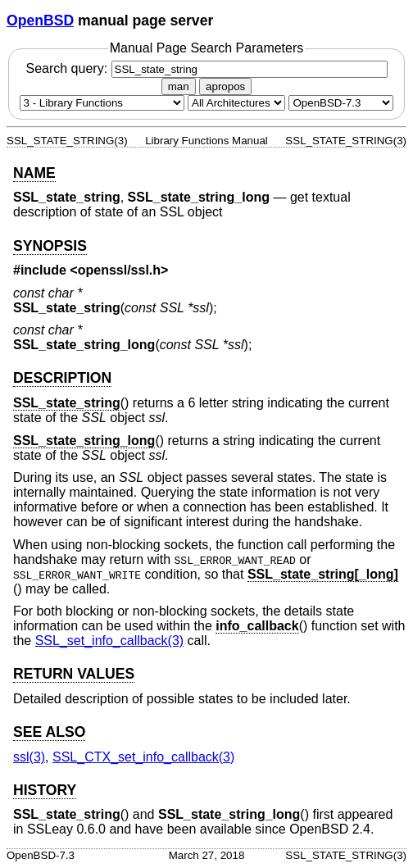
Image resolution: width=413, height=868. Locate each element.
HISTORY (45, 790)
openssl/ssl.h (119, 270)
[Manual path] (341, 103)
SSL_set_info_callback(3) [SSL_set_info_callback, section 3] (109, 641)
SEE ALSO (49, 732)
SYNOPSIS (50, 246)
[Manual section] (102, 103)
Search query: (206, 68)
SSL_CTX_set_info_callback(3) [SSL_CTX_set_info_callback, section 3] (143, 757)
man (179, 86)
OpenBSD (40, 20)
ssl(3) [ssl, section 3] (29, 757)
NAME (34, 173)
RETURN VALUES (74, 674)
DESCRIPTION (62, 378)
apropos (225, 86)
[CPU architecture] (236, 103)
